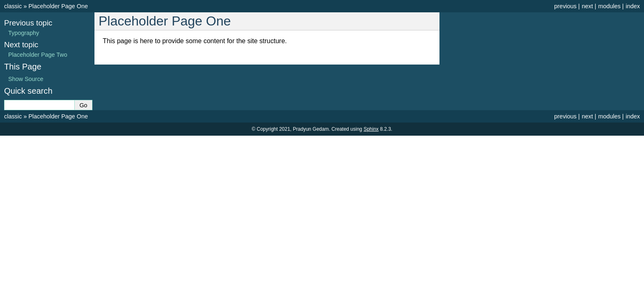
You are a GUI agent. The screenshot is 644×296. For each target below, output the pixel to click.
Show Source (26, 79)
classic (13, 6)
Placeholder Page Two (38, 55)
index (633, 6)
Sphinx (371, 129)
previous (565, 6)
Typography (24, 33)
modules (609, 6)
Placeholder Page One (58, 6)
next (587, 6)
